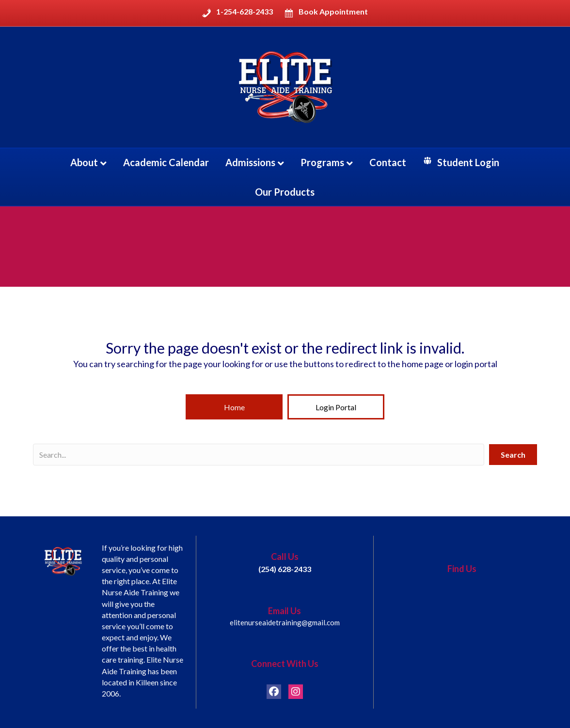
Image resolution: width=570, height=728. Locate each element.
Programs (322, 162)
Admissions (250, 162)
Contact (388, 162)
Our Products (285, 192)
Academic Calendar (166, 162)
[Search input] (259, 455)
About (84, 162)
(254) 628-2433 (285, 569)
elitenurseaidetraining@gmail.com (285, 622)
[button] (234, 407)
